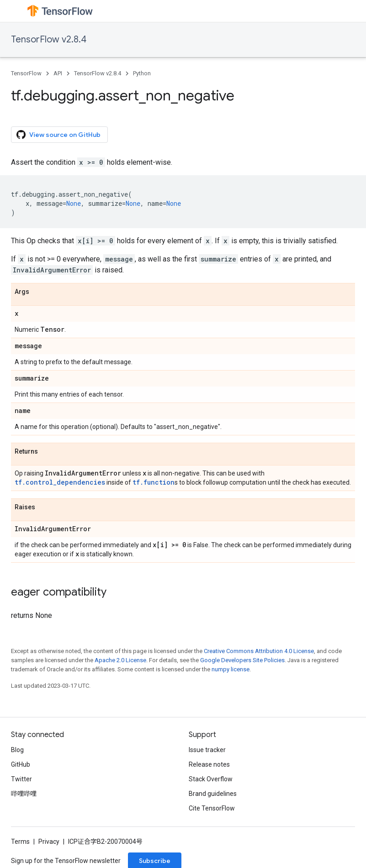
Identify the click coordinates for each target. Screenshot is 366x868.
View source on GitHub (58, 135)
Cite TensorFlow (212, 808)
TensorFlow (26, 73)
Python (142, 73)
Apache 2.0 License (120, 660)
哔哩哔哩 (24, 794)
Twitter (21, 779)
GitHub (21, 764)
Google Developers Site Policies (242, 660)
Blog (17, 750)
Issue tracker (207, 750)
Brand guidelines (213, 794)
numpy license (231, 669)
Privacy (49, 842)
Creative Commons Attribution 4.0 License (259, 651)
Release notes (209, 764)
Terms (20, 842)
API (58, 73)
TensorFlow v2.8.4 (49, 39)
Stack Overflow (211, 779)
